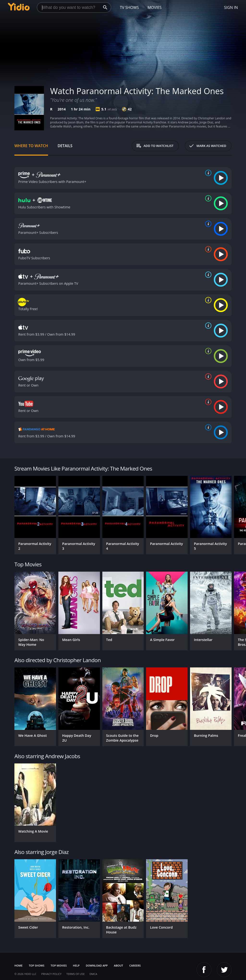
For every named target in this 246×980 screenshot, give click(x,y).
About (118, 965)
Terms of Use (75, 974)
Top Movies (59, 965)
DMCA (93, 974)
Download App (97, 965)
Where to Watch (31, 146)
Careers (135, 965)
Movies (155, 7)
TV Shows (129, 7)
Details (65, 146)
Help (76, 965)
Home (18, 965)
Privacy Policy (51, 974)
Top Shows (37, 965)
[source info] (207, 173)
